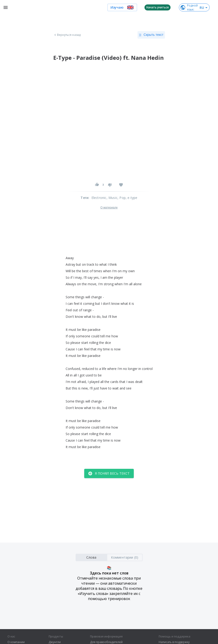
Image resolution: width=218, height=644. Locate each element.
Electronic (99, 198)
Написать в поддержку (174, 642)
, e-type (132, 198)
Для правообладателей (106, 642)
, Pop (122, 198)
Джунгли (55, 642)
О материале (109, 208)
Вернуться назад (67, 35)
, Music (112, 198)
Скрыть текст (151, 35)
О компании (16, 642)
